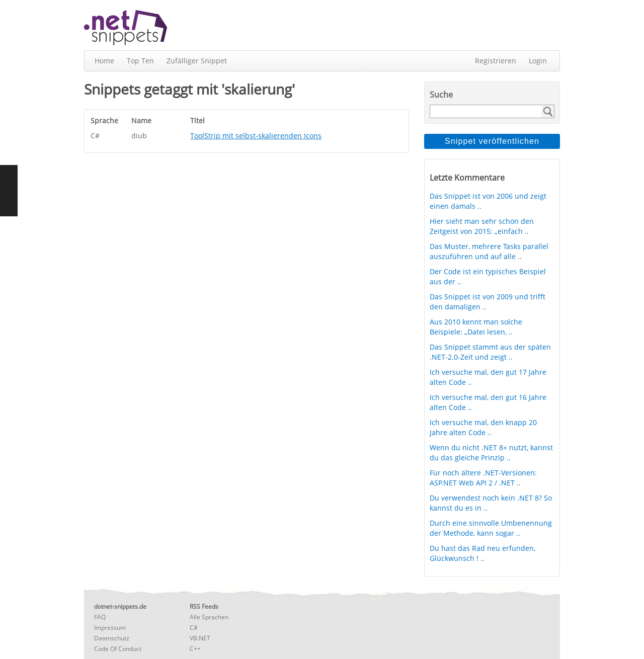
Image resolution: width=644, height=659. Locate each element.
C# (194, 628)
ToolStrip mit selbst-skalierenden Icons (256, 136)
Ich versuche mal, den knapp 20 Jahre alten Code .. (483, 427)
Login (538, 61)
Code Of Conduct (118, 649)
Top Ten (140, 61)
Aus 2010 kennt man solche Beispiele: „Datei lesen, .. (476, 327)
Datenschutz (112, 638)
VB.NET (200, 638)
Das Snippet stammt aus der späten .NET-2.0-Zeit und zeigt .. (490, 352)
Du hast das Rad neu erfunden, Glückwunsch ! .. (482, 553)
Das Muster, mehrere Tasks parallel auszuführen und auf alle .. (489, 251)
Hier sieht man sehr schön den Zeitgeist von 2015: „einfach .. (482, 226)
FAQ (100, 617)
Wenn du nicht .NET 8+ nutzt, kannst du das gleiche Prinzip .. (491, 452)
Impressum (110, 628)
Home (104, 61)
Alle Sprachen (209, 617)
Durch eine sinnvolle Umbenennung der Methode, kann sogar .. (491, 528)
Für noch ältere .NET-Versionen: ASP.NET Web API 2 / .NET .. (483, 478)
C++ (195, 649)
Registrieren (496, 61)
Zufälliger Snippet (197, 61)
